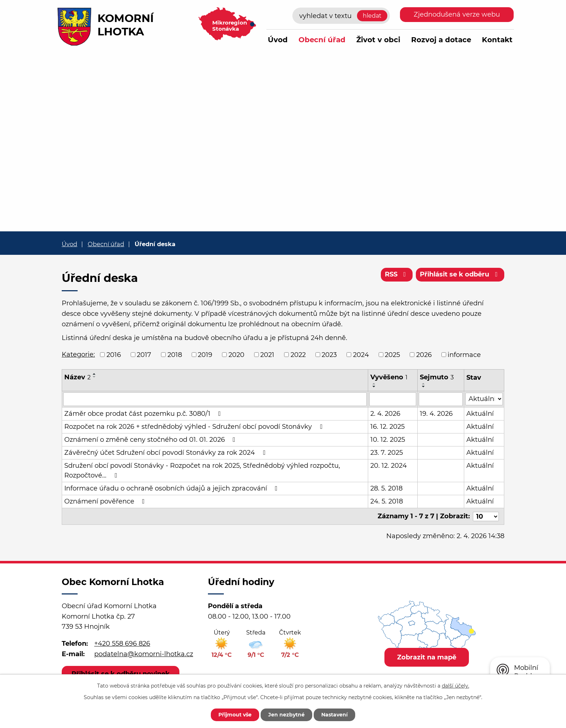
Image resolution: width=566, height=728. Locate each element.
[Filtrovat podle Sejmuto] (441, 399)
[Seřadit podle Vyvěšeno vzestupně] (374, 384)
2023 (329, 354)
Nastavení (334, 715)
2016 (114, 354)
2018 (175, 354)
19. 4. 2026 (436, 414)
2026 (424, 354)
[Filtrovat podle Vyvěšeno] (393, 399)
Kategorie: (78, 354)
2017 (144, 354)
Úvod (278, 40)
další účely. (456, 686)
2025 (392, 354)
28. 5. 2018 (386, 488)
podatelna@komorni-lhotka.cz (144, 654)
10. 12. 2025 (388, 440)
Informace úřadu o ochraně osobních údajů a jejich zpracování (172, 488)
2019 (205, 354)
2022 (298, 354)
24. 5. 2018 (387, 501)
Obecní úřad (322, 40)
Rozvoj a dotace (441, 40)
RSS (397, 274)
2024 (361, 354)
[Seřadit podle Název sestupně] (95, 377)
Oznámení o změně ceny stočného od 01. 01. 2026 (151, 440)
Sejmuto (437, 377)
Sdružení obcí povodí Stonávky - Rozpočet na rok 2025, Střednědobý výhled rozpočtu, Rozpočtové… (202, 470)
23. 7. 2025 (387, 453)
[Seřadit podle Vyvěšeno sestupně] (374, 387)
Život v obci (378, 40)
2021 (267, 354)
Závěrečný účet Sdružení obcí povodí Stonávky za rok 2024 (166, 453)
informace (464, 354)
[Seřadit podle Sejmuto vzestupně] (424, 384)
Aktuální (480, 414)
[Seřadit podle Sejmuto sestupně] (424, 387)
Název (77, 377)
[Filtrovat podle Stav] (484, 399)
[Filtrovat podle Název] (215, 399)
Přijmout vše (235, 715)
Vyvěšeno (389, 377)
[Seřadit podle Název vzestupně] (95, 374)
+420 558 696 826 (122, 644)
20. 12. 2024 (389, 466)
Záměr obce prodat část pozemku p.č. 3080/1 (144, 414)
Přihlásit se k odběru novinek (121, 673)
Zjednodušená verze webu (457, 14)
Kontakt (497, 40)
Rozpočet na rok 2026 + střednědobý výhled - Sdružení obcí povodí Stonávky (195, 427)
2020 (236, 354)
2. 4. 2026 (385, 414)
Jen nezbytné (286, 715)
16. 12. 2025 (388, 427)
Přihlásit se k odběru (460, 274)
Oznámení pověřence (106, 501)
